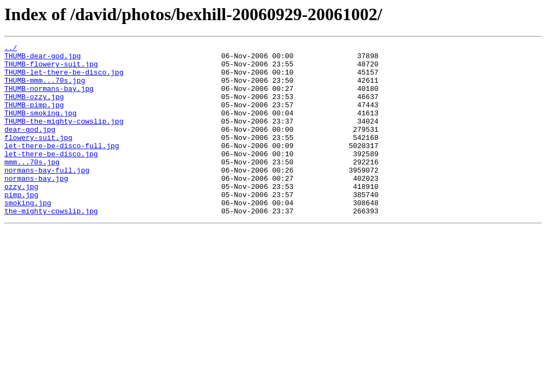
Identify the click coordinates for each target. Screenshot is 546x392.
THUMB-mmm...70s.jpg (45, 88)
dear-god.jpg (30, 147)
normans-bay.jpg (36, 206)
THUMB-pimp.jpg (34, 118)
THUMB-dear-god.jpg (43, 59)
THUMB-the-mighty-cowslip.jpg (64, 137)
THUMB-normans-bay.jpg (49, 98)
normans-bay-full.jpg (47, 196)
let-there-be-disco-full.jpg (62, 167)
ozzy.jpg (21, 216)
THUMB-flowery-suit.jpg (51, 69)
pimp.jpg (21, 225)
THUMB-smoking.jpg (41, 127)
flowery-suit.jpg (38, 157)
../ (11, 49)
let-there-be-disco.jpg (51, 176)
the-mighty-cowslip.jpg (51, 245)
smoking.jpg (28, 235)
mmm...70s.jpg (32, 186)
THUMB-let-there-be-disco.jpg (64, 78)
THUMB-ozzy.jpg (34, 108)
